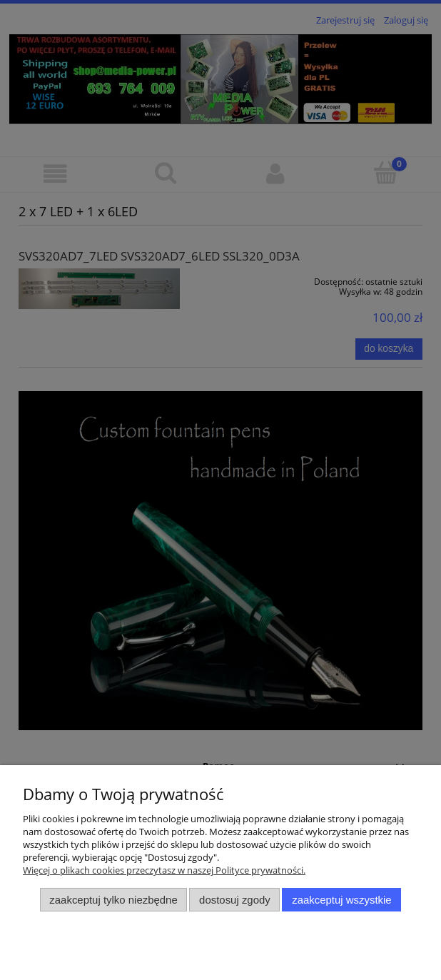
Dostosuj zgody (235, 900)
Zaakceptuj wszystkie (341, 900)
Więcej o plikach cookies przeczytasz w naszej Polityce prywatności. (164, 870)
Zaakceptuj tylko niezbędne (113, 900)
